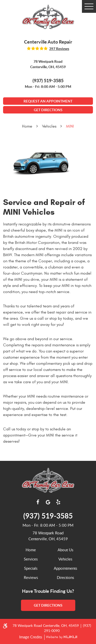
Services (31, 559)
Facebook (38, 502)
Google (48, 502)
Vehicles (49, 126)
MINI (70, 126)
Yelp (58, 502)
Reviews (31, 577)
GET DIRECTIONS (48, 110)
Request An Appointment (48, 101)
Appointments (65, 568)
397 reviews (59, 49)
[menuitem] (31, 550)
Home (27, 126)
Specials (31, 568)
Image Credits (31, 637)
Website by (61, 637)
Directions (65, 577)
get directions (48, 605)
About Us (65, 550)
